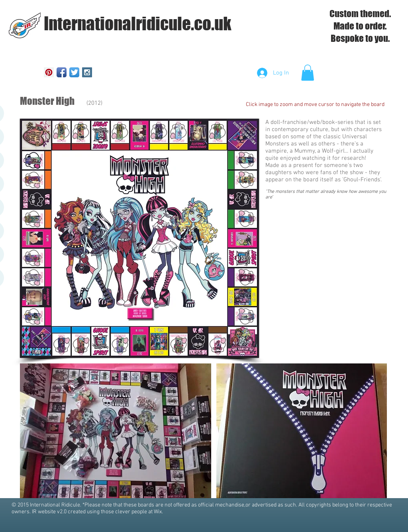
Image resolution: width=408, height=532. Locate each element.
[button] (308, 73)
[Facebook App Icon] (62, 72)
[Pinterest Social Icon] (49, 72)
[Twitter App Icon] (74, 72)
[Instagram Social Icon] (87, 72)
